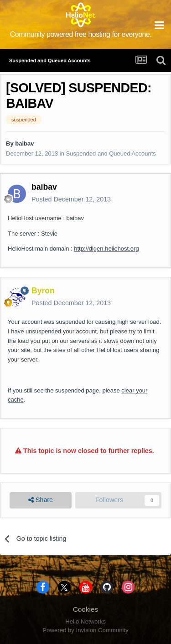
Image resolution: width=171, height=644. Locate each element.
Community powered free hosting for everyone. (81, 34)
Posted (71, 199)
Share (41, 500)
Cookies (86, 609)
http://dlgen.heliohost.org (106, 249)
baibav (24, 143)
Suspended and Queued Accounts (111, 153)
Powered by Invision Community (85, 630)
